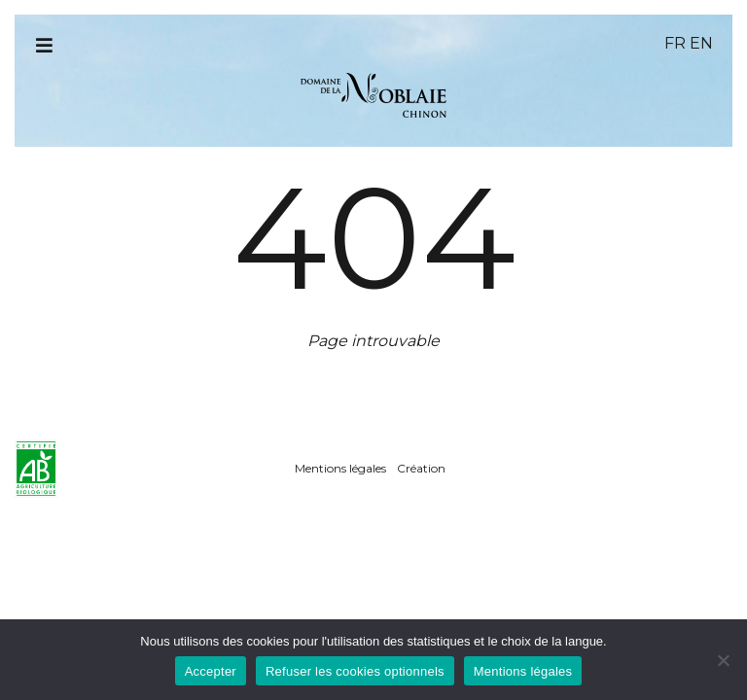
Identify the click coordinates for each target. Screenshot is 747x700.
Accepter (211, 671)
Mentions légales (340, 468)
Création (421, 468)
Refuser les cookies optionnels (355, 671)
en (701, 43)
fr (675, 43)
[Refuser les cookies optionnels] (723, 660)
